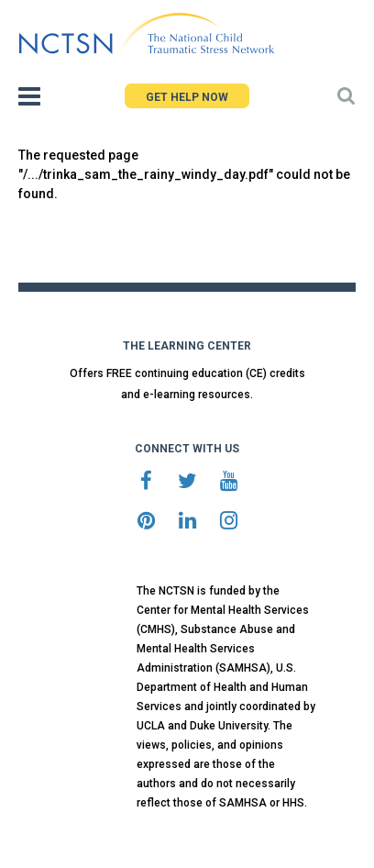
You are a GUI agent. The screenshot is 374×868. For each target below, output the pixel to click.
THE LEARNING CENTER (187, 346)
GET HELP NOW (187, 97)
